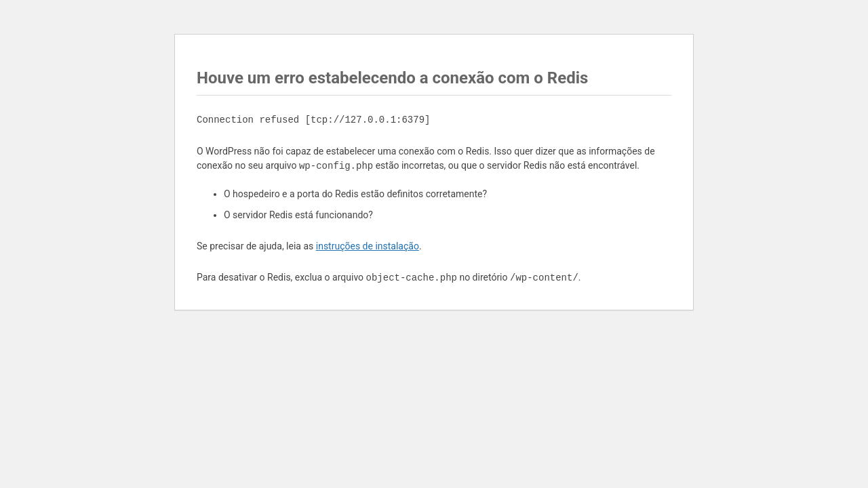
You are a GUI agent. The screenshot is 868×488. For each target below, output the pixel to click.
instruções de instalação (368, 246)
